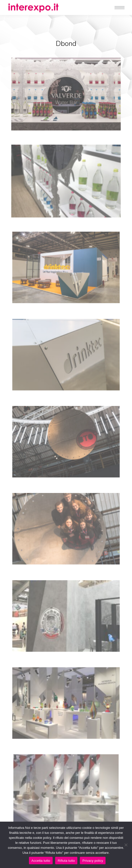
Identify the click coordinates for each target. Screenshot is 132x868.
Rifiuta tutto (66, 861)
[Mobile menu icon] (120, 8)
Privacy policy (93, 861)
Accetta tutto (41, 861)
